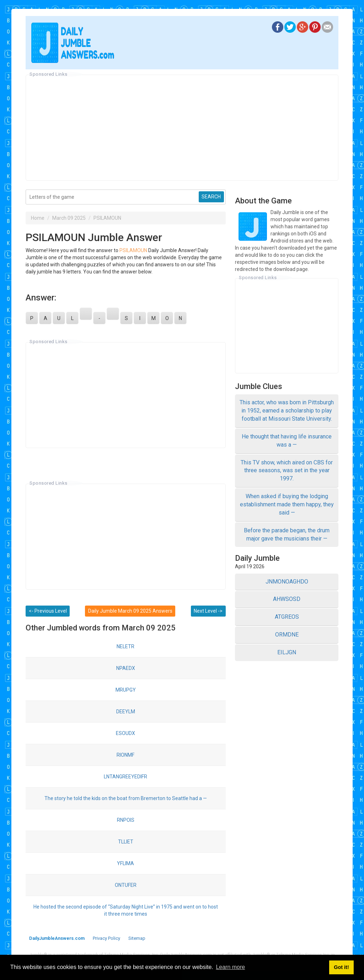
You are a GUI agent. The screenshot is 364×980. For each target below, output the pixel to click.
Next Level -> (208, 611)
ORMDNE (287, 635)
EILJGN (287, 652)
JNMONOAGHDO (287, 582)
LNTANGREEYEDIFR (125, 777)
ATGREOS (287, 617)
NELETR (125, 646)
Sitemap (137, 938)
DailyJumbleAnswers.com (57, 938)
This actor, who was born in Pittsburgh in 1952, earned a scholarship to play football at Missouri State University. (287, 411)
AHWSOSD (287, 599)
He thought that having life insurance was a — (287, 441)
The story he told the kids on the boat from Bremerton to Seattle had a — (126, 798)
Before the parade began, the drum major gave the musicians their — (287, 534)
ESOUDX (125, 733)
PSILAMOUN (107, 218)
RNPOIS (126, 820)
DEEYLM (126, 712)
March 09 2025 (69, 218)
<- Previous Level (48, 611)
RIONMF (125, 755)
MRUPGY (126, 690)
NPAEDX (126, 668)
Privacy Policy (106, 938)
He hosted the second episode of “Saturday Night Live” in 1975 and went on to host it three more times (126, 910)
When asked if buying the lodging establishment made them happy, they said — (287, 504)
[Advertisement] (182, 128)
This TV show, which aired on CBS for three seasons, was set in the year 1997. (287, 471)
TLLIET (126, 842)
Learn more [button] (230, 967)
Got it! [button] (341, 967)
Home (38, 218)
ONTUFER (126, 885)
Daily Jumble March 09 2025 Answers (130, 611)
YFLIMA (125, 863)
